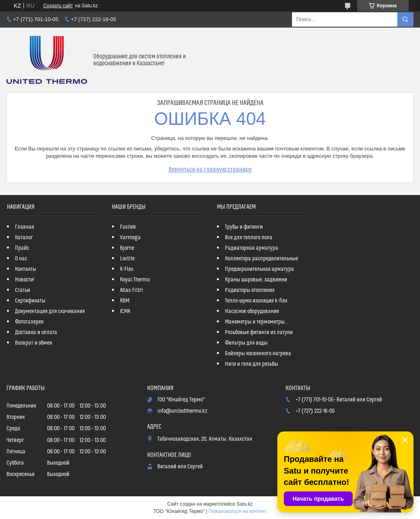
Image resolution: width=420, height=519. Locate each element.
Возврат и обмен (34, 343)
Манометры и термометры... (257, 322)
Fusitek (128, 227)
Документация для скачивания (50, 311)
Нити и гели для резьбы (252, 364)
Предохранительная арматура (259, 269)
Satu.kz (244, 504)
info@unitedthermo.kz (182, 411)
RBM (125, 301)
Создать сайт (58, 6)
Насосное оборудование (252, 311)
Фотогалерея (29, 322)
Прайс (22, 248)
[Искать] (405, 19)
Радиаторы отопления (250, 290)
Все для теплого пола (249, 238)
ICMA (125, 311)
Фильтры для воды (246, 343)
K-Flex (127, 269)
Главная (25, 227)
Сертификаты (30, 301)
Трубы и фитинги (244, 227)
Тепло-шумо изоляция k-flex (256, 301)
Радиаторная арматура (252, 248)
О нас (21, 259)
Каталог (24, 238)
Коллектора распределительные (261, 259)
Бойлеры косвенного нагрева (258, 354)
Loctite (127, 259)
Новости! (25, 280)
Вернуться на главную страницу (210, 169)
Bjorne (127, 248)
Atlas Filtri (132, 290)
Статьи (22, 290)
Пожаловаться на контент (237, 511)
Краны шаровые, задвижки (256, 280)
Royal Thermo (135, 280)
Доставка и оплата (36, 332)
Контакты (26, 269)
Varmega (130, 238)
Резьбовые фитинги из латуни (259, 332)
